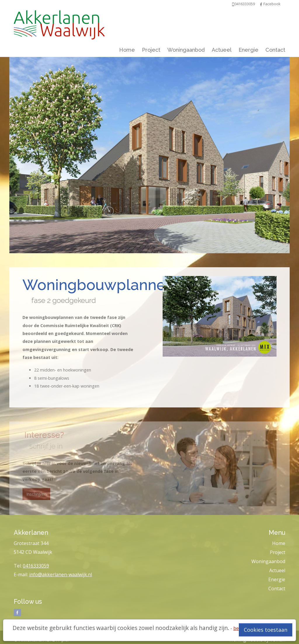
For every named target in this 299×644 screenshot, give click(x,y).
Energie (248, 50)
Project (151, 50)
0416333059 (36, 566)
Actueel (222, 50)
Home (127, 50)
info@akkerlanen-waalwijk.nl (61, 574)
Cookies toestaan (266, 630)
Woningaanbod (186, 50)
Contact (275, 50)
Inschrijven (36, 494)
